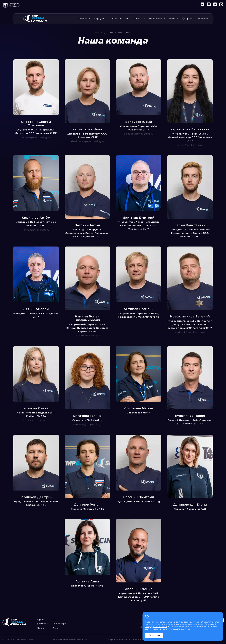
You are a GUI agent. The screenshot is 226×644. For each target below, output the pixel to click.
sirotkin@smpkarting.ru (36, 137)
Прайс (189, 19)
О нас (173, 19)
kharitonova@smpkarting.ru (87, 141)
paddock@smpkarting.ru (190, 332)
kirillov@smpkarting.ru (36, 230)
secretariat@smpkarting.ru (87, 424)
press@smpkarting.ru (190, 145)
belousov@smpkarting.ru (139, 134)
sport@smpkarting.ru (87, 336)
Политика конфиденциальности (70, 639)
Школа (116, 19)
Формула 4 (100, 19)
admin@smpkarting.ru (36, 420)
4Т (127, 19)
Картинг (83, 19)
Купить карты (60, 624)
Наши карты (156, 19)
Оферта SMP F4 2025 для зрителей (125, 639)
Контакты (203, 19)
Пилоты (139, 19)
